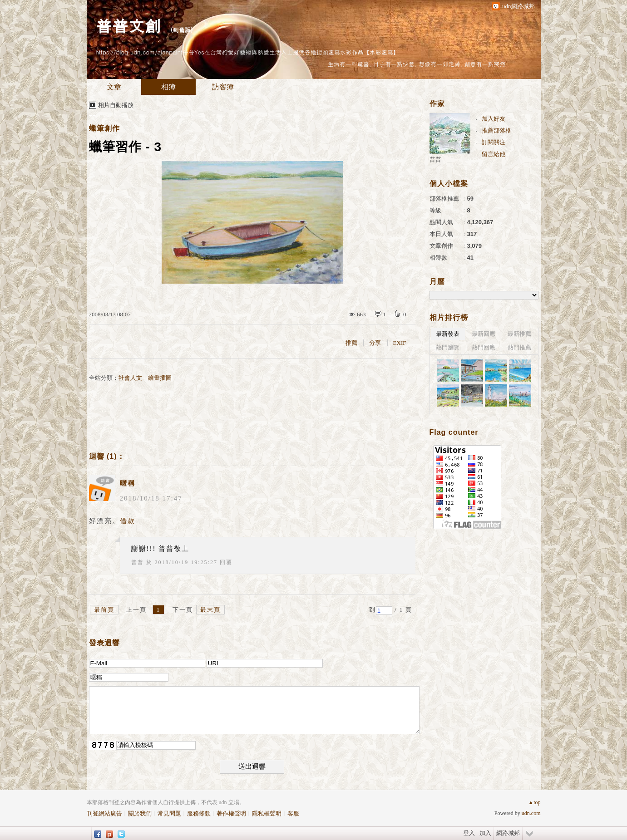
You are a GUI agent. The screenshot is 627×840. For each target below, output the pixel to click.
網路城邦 (508, 833)
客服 (293, 813)
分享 (375, 343)
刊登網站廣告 (104, 813)
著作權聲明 (231, 813)
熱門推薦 (519, 347)
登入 (469, 833)
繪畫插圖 (160, 378)
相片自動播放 (116, 105)
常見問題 (169, 813)
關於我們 (140, 813)
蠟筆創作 (104, 128)
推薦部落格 (496, 130)
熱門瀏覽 (448, 347)
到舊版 (182, 30)
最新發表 (448, 334)
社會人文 (130, 378)
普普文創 (128, 25)
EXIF (400, 343)
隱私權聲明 (267, 813)
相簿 (168, 87)
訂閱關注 (494, 142)
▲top (534, 802)
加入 (485, 833)
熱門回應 (484, 347)
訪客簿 (223, 87)
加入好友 (494, 119)
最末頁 (210, 610)
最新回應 (484, 334)
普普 (138, 562)
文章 (114, 87)
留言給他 (494, 154)
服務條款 (199, 813)
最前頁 (104, 610)
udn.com (531, 813)
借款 (128, 521)
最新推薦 (519, 334)
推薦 (351, 343)
